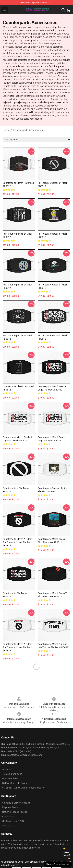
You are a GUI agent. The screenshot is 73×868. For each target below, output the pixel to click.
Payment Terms (10, 807)
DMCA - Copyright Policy (15, 783)
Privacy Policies (10, 779)
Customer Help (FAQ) (13, 821)
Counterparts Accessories (28, 130)
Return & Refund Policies (15, 812)
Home (6, 130)
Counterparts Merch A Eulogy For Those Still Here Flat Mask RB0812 (18, 542)
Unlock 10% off (67, 854)
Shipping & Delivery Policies (16, 803)
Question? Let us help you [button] (58, 864)
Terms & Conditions (12, 774)
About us (7, 769)
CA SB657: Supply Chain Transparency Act (24, 788)
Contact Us (8, 816)
